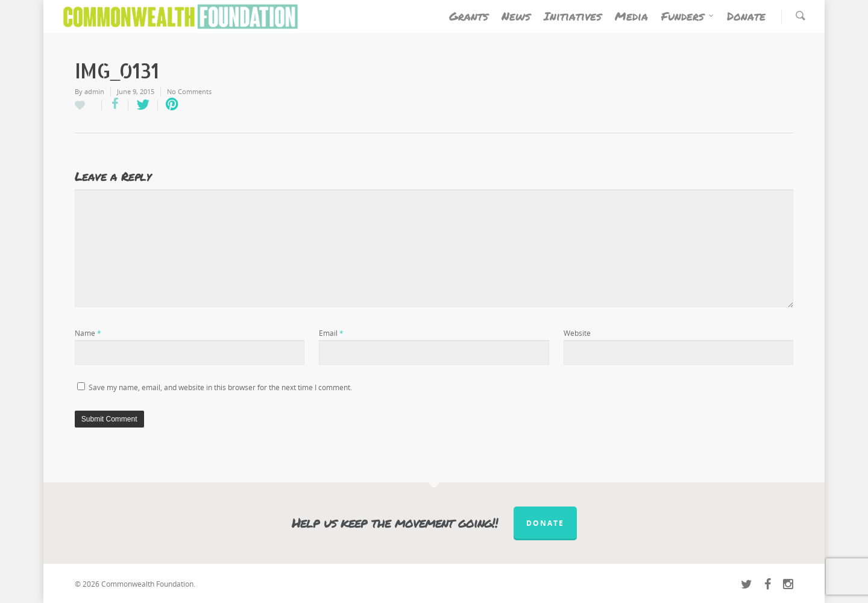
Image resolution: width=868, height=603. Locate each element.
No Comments (189, 91)
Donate (746, 16)
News (516, 16)
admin (94, 91)
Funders (688, 16)
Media (631, 16)
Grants (469, 16)
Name (88, 333)
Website (577, 333)
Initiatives (573, 16)
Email (331, 333)
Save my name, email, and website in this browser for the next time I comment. (220, 387)
